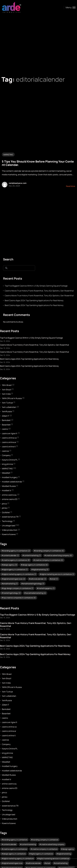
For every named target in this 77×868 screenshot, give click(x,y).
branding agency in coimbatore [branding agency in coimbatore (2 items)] (17, 551)
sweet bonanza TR (10, 517)
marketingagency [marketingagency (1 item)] (47, 588)
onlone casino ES (10, 499)
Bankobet (6, 420)
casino (5, 429)
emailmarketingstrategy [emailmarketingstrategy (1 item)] (34, 584)
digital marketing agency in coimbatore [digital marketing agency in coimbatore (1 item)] (20, 574)
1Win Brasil (7, 385)
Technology (7, 521)
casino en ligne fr (10, 433)
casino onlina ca (9, 438)
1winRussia (7, 411)
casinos (5, 451)
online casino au (9, 495)
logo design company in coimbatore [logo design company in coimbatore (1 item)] (18, 588)
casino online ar (9, 442)
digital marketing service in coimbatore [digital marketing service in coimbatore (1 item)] (58, 574)
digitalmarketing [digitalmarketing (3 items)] (41, 569)
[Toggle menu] (70, 7)
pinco (4, 504)
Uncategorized (8, 526)
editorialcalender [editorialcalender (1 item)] (38, 579)
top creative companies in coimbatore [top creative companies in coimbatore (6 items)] (19, 598)
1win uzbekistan (9, 407)
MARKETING (8, 155)
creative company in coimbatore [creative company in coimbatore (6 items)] (49, 560)
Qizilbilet (6, 512)
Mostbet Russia (9, 486)
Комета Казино (9, 534)
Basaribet (6, 425)
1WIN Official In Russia (12, 398)
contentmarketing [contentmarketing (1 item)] (32, 555)
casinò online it (9, 447)
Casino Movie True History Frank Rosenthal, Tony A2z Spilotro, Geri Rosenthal (39, 291)
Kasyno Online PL (10, 460)
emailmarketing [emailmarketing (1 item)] (10, 584)
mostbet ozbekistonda (12, 482)
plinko (5, 508)
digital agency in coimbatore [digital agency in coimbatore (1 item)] (15, 569)
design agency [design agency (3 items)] (10, 565)
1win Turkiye (7, 403)
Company (6, 455)
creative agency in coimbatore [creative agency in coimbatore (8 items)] (16, 560)
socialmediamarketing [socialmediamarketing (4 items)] (36, 593)
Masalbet (6, 473)
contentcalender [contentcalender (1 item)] (11, 555)
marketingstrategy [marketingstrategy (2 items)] (12, 593)
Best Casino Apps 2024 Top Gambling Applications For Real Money (34, 300)
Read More (71, 186)
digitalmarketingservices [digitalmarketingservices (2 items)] (14, 579)
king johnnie (7, 464)
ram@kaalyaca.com (18, 183)
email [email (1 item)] (55, 579)
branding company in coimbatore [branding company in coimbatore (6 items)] (50, 551)
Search (8, 259)
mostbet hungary (10, 477)
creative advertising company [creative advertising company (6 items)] (59, 555)
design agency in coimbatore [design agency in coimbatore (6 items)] (35, 565)
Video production (10, 530)
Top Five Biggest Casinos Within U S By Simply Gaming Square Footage (36, 286)
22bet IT (5, 416)
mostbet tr (7, 490)
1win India (6, 394)
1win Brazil (7, 390)
